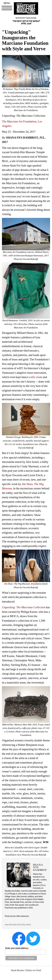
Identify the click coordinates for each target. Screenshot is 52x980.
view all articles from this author (18, 925)
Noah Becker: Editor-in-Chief (26, 970)
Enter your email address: (17, 948)
